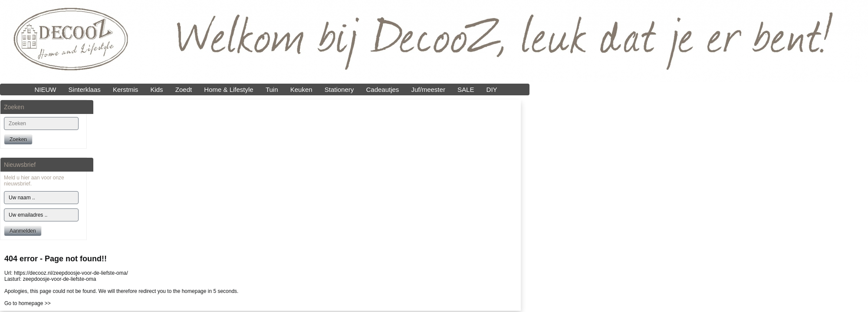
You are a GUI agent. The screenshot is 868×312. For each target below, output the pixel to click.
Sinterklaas (85, 89)
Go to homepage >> (28, 303)
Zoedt (184, 89)
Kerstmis (125, 89)
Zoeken (18, 140)
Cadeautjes (382, 89)
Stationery (339, 89)
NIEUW (45, 89)
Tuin (272, 89)
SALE (466, 89)
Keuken (301, 89)
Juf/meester (428, 89)
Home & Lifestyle (229, 89)
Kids (156, 89)
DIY (492, 89)
